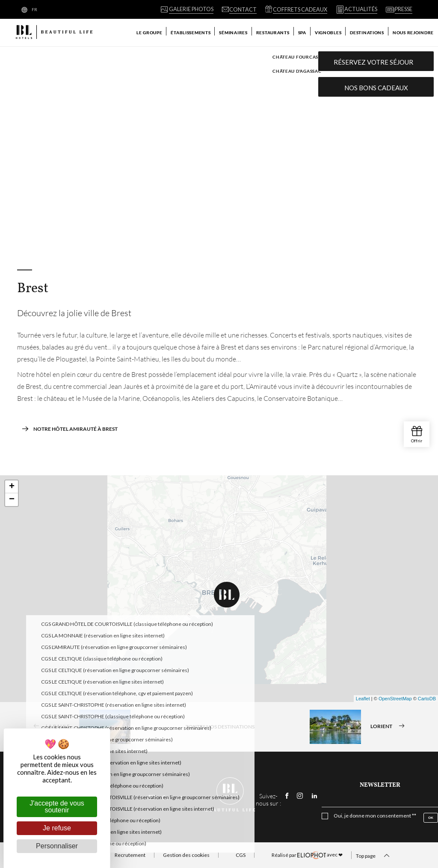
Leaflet (363, 699)
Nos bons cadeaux (376, 88)
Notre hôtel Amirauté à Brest (70, 429)
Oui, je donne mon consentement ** (375, 816)
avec (307, 855)
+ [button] (12, 487)
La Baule (79, 727)
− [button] (12, 500)
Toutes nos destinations (220, 727)
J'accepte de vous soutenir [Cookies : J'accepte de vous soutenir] (57, 807)
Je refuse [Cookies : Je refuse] (57, 828)
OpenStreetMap (395, 699)
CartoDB (427, 699)
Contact (166, 797)
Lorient (360, 727)
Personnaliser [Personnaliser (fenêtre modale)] (57, 846)
